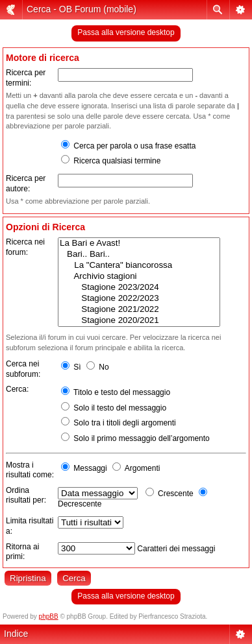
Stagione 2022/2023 (139, 299)
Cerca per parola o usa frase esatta (128, 146)
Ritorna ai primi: (22, 552)
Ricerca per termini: (26, 78)
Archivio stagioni (139, 277)
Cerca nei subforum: (23, 369)
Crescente (170, 494)
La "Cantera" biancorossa (139, 266)
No (98, 367)
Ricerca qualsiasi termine (111, 161)
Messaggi (84, 468)
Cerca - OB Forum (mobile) (82, 9)
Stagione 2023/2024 (139, 288)
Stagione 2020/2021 (139, 321)
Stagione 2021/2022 (139, 310)
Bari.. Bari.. (139, 255)
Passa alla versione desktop (126, 32)
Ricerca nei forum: (25, 247)
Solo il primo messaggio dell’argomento (135, 438)
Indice (16, 634)
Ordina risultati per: (26, 495)
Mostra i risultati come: (30, 470)
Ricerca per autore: (26, 184)
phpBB (49, 616)
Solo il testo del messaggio (114, 408)
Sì (71, 367)
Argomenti (136, 468)
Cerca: (17, 389)
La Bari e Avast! (139, 244)
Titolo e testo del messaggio (116, 392)
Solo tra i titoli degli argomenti (119, 423)
